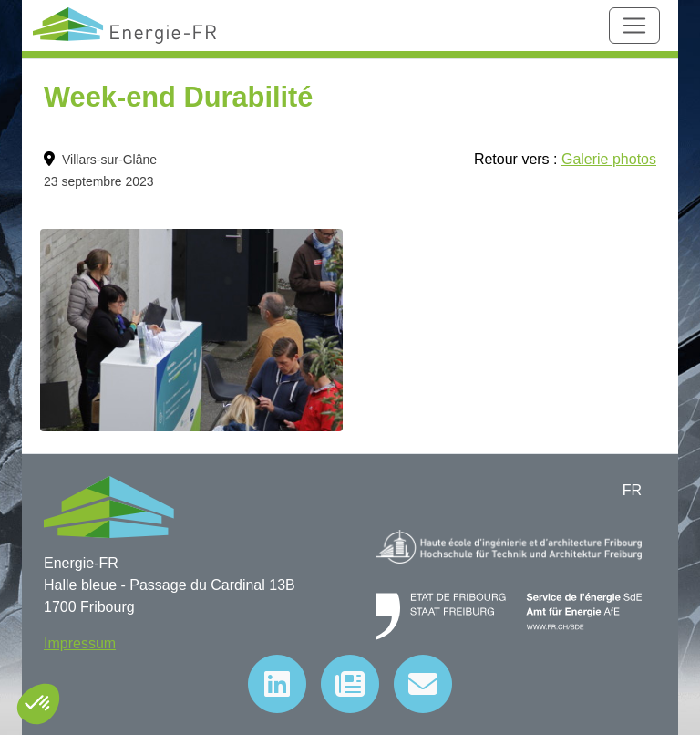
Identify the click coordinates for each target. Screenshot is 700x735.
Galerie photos (609, 159)
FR (632, 490)
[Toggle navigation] (634, 26)
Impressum (80, 643)
